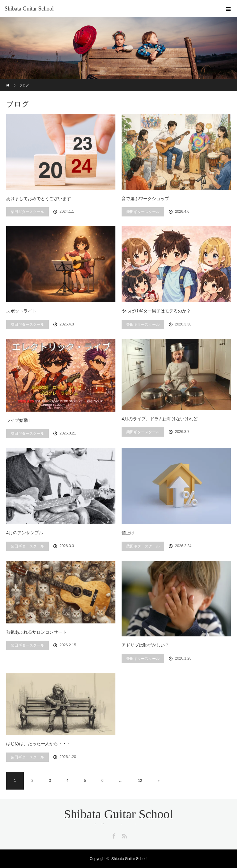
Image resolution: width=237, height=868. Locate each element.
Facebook (113, 835)
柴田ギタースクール (27, 212)
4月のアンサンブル (25, 533)
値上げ (128, 533)
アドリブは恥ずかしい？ (145, 645)
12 (140, 781)
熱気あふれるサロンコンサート (36, 632)
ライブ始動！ (19, 420)
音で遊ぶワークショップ (145, 199)
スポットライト (21, 311)
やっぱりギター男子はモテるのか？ (156, 311)
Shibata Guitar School (29, 9)
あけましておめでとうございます (39, 199)
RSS (124, 835)
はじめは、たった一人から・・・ (39, 744)
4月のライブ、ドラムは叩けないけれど (160, 419)
